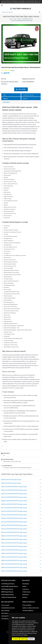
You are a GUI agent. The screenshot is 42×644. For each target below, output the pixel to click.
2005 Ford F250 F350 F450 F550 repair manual (14, 550)
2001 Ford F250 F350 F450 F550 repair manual (14, 564)
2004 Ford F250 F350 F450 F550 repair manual (14, 553)
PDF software (5, 611)
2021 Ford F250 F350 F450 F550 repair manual (14, 497)
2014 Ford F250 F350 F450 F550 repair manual (14, 518)
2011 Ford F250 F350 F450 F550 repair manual (14, 529)
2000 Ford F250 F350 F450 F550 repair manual (14, 568)
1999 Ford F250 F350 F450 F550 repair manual (14, 571)
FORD (19, 19)
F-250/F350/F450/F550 (27, 19)
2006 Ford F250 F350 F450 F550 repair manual (14, 546)
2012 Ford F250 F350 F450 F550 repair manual (14, 525)
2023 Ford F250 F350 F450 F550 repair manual (14, 490)
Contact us (26, 589)
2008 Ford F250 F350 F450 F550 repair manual (14, 539)
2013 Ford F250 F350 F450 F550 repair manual (14, 522)
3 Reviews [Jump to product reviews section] (12, 71)
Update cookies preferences (31, 608)
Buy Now (22, 89)
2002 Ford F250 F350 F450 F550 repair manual (14, 560)
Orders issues (26, 592)
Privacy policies (27, 605)
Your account (5, 605)
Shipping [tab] (5, 98)
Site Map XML (5, 619)
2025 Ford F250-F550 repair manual (11, 483)
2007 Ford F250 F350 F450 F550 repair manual (14, 543)
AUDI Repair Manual (7, 589)
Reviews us (26, 595)
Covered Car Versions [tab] (29, 95)
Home (11, 19)
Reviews (25, 597)
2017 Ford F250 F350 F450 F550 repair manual (14, 508)
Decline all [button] (23, 639)
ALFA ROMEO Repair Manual (10, 586)
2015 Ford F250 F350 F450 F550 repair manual (14, 515)
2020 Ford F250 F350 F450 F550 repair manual (14, 501)
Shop (15, 19)
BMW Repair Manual (7, 592)
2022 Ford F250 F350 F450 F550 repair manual (14, 494)
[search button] (40, 12)
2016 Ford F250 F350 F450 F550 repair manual (14, 511)
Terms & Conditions (23, 635)
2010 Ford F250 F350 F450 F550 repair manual (14, 532)
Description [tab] (6, 102)
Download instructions (8, 608)
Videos (24, 586)
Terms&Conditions (28, 611)
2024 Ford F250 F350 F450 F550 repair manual (14, 487)
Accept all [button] (15, 639)
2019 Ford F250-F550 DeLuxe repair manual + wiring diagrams (21, 67)
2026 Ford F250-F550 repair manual (11, 480)
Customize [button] (31, 639)
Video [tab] (5, 95)
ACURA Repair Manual (8, 584)
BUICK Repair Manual (7, 595)
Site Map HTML (6, 616)
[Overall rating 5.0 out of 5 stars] (5, 71)
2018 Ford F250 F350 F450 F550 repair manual (14, 504)
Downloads (26, 584)
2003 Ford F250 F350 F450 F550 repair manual (14, 557)
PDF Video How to (7, 613)
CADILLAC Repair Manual (9, 597)
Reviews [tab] (25, 98)
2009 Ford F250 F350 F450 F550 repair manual (14, 536)
